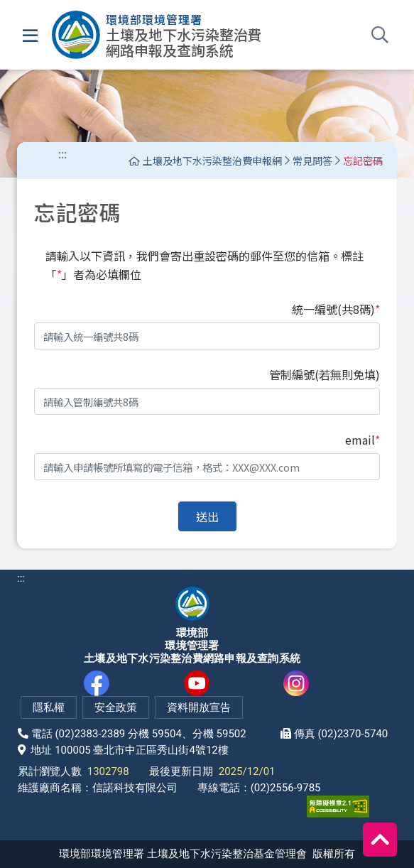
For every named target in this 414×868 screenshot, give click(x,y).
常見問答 (312, 161)
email (363, 440)
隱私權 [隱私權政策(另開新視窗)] (49, 707)
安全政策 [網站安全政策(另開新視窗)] (116, 707)
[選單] (30, 35)
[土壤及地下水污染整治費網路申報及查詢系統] (157, 35)
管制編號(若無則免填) (325, 374)
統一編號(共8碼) (336, 309)
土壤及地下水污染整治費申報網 (205, 161)
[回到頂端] (380, 840)
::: (62, 153)
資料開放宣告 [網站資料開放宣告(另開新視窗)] (199, 707)
